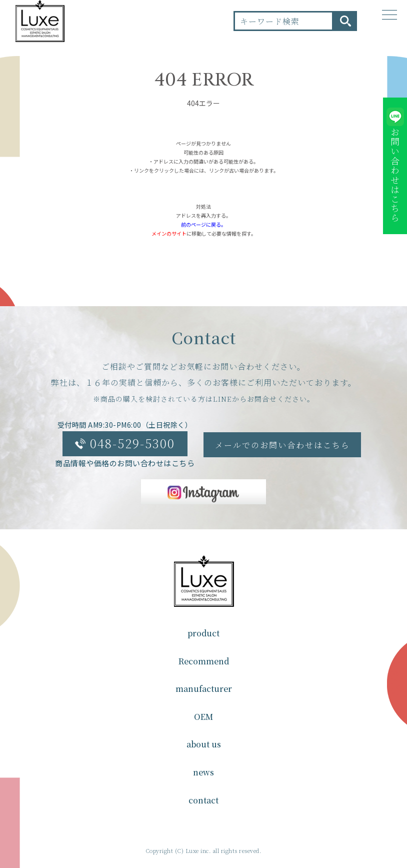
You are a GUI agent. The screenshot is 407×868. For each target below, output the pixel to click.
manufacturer (204, 689)
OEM (203, 717)
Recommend (204, 661)
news (203, 772)
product (203, 633)
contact (203, 800)
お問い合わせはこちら (395, 175)
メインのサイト (169, 233)
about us (204, 744)
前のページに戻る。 (203, 224)
